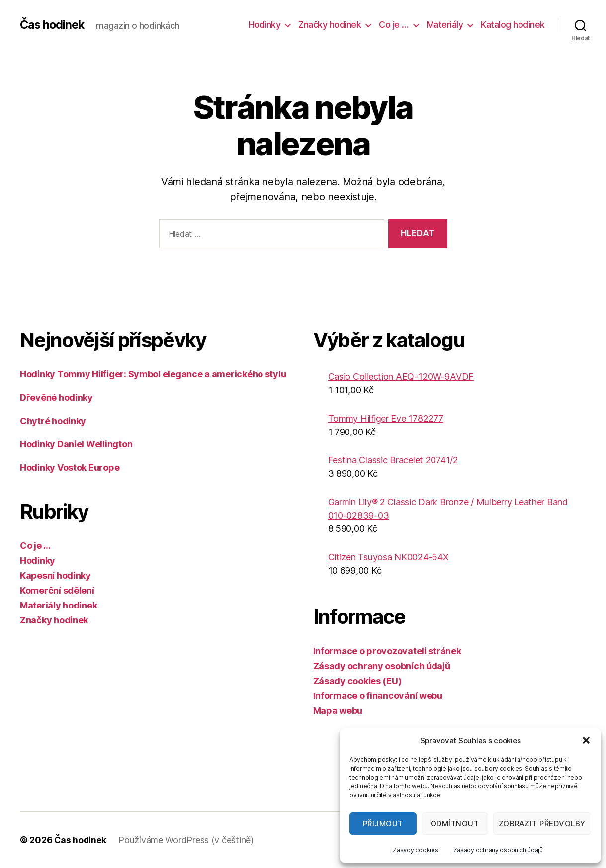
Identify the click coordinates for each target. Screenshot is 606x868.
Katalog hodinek (513, 25)
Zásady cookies (415, 850)
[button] (586, 740)
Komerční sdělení (57, 590)
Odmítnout (455, 824)
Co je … (394, 25)
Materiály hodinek (58, 605)
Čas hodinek (53, 25)
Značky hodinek (330, 25)
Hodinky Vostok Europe (70, 468)
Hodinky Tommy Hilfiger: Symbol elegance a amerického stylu (153, 374)
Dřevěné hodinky (56, 397)
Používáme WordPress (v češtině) (187, 840)
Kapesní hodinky (55, 575)
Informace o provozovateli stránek (387, 651)
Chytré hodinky (53, 421)
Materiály (445, 25)
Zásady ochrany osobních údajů (498, 850)
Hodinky (265, 25)
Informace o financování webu (378, 696)
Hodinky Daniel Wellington (76, 444)
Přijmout (383, 824)
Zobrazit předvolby (542, 824)
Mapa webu (338, 711)
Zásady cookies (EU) (357, 681)
